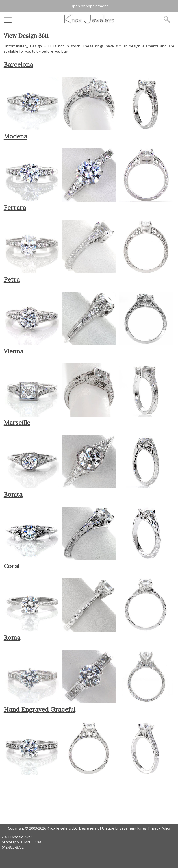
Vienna (14, 351)
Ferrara (15, 208)
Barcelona (18, 64)
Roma (12, 638)
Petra (12, 279)
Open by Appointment (89, 6)
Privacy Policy (159, 828)
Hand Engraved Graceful (40, 709)
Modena (15, 136)
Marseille (17, 423)
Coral (12, 566)
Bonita (13, 494)
